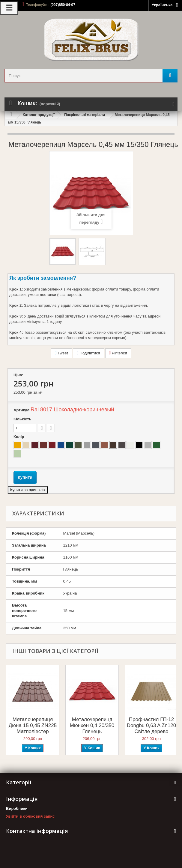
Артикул (21, 410)
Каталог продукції (39, 115)
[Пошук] (170, 76)
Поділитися (88, 353)
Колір (19, 437)
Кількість (22, 419)
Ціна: (18, 375)
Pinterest (118, 353)
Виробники (17, 808)
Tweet (61, 353)
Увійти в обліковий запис (30, 816)
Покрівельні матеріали (85, 115)
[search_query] (91, 76)
